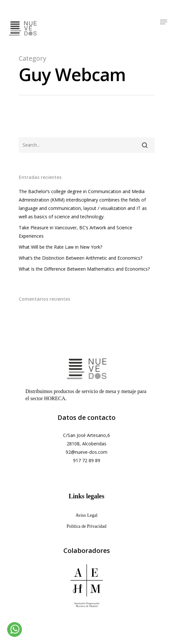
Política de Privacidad (86, 526)
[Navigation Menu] (164, 21)
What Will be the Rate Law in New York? (60, 247)
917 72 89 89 (87, 460)
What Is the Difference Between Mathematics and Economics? (84, 269)
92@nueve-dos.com (86, 452)
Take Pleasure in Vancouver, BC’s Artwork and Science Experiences (76, 232)
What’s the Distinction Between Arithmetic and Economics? (81, 258)
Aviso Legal (87, 515)
